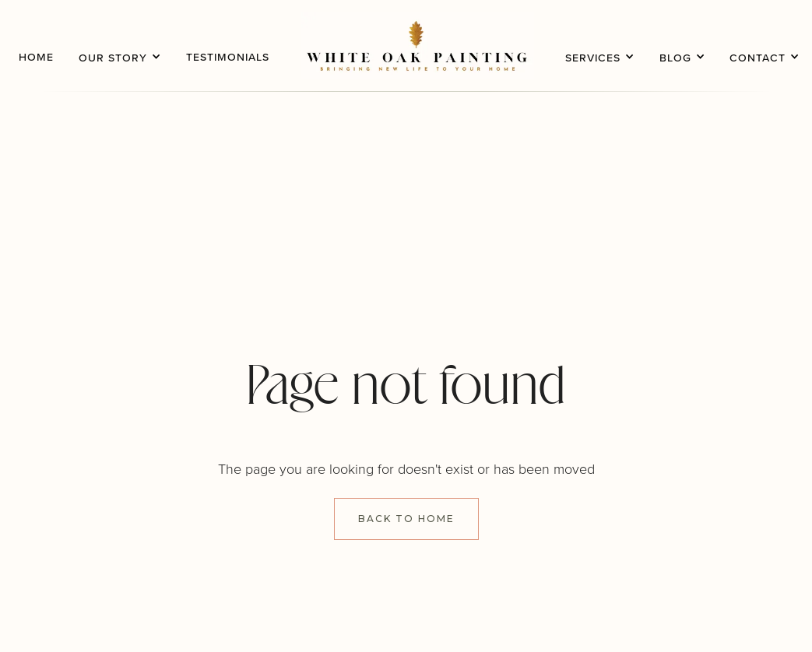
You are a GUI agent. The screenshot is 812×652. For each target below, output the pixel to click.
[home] (417, 46)
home (36, 57)
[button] (120, 46)
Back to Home (406, 519)
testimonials (228, 57)
